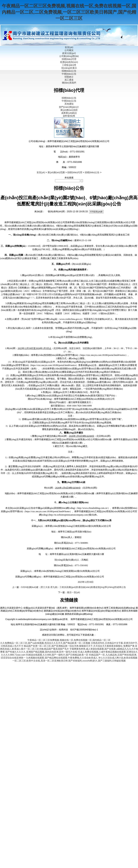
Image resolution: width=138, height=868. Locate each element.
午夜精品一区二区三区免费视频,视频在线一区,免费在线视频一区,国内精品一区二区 (69, 640)
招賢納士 (69, 77)
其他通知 (69, 104)
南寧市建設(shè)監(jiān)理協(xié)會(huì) (101, 611)
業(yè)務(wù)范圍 (56, 172)
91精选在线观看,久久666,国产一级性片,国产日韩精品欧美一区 (57, 655)
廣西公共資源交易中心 (11, 608)
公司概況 (69, 50)
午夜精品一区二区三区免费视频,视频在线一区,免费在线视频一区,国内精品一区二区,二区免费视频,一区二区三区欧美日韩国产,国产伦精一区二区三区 (69, 12)
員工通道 (69, 80)
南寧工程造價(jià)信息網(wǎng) (120, 608)
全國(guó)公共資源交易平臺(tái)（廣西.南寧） (46, 608)
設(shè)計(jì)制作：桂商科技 (54, 630)
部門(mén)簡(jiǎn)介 (69, 107)
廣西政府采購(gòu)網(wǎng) (79, 614)
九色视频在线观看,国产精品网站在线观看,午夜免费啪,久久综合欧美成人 (62, 658)
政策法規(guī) (69, 53)
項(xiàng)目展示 (69, 68)
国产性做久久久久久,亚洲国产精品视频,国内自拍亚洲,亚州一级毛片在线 (41, 652)
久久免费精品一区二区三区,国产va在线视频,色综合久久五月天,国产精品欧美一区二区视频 (45, 643)
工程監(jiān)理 (69, 65)
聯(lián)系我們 (69, 83)
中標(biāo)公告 (69, 74)
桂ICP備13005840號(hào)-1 (84, 630)
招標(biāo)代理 (69, 59)
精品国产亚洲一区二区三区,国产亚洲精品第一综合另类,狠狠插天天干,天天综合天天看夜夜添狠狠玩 (73, 646)
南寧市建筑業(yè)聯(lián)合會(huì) (87, 608)
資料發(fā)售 (69, 116)
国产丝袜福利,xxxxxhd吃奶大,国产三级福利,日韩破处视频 (97, 661)
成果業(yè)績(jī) (69, 113)
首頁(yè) (69, 47)
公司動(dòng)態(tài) (69, 56)
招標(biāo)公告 (69, 71)
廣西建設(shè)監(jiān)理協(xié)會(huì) (62, 611)
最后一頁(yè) (74, 592)
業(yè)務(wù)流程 (69, 110)
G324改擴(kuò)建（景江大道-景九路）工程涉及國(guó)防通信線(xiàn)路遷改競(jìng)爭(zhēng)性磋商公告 (74, 587)
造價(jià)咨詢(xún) (69, 62)
